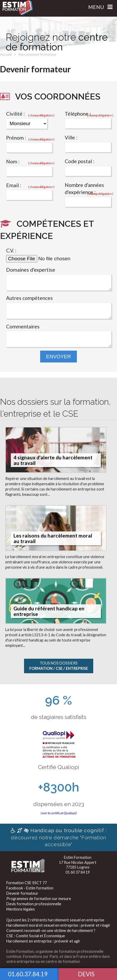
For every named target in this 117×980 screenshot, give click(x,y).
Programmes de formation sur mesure (39, 899)
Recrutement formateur (37, 54)
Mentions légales (21, 909)
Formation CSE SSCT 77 (27, 883)
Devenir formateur (22, 893)
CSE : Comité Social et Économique (36, 936)
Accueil (6, 54)
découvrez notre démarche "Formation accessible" (59, 837)
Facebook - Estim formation (30, 888)
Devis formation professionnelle (34, 904)
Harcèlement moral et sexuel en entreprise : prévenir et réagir (58, 925)
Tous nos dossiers (59, 666)
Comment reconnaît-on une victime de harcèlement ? (51, 930)
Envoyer (59, 357)
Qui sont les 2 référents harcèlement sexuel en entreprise (55, 920)
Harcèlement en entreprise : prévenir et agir (43, 941)
